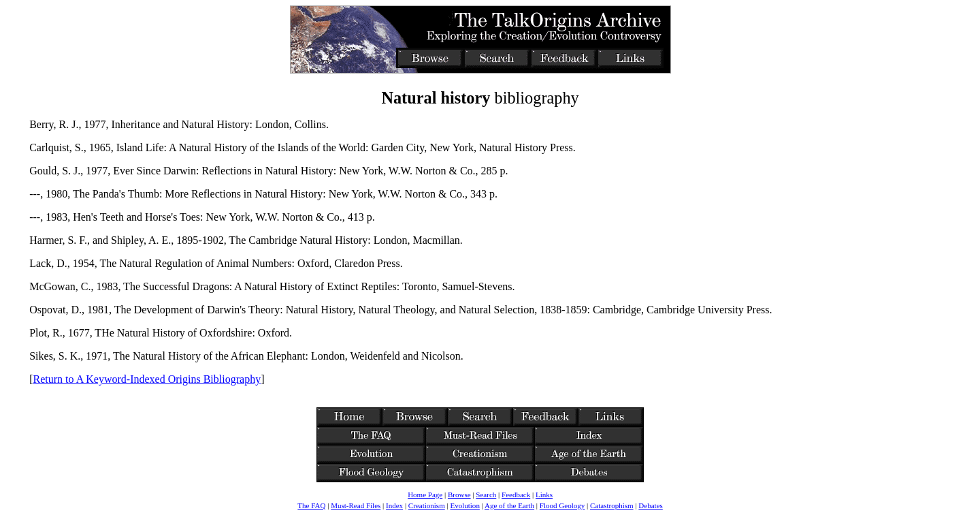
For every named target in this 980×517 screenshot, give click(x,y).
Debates (650, 505)
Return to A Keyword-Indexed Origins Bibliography (147, 379)
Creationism (427, 505)
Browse (459, 495)
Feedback (516, 495)
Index (394, 505)
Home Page (425, 495)
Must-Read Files (356, 505)
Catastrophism (612, 505)
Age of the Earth (509, 505)
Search (486, 495)
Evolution (464, 505)
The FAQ (311, 505)
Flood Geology (562, 505)
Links (544, 495)
